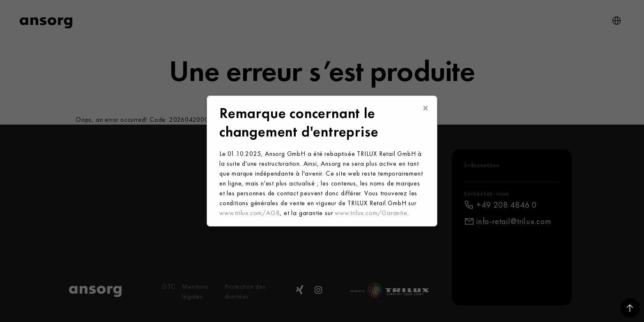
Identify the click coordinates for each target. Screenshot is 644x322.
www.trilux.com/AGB (250, 213)
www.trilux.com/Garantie (371, 213)
